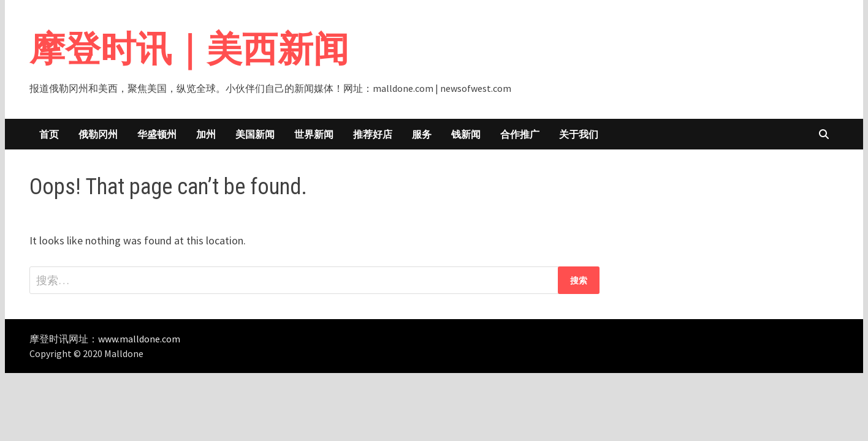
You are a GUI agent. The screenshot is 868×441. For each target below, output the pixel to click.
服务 (422, 134)
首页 (49, 134)
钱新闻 (466, 134)
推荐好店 (373, 134)
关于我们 (579, 134)
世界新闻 (314, 134)
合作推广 (520, 134)
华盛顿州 (157, 134)
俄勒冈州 (98, 134)
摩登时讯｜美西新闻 (189, 49)
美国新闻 (255, 134)
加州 (206, 134)
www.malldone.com (139, 339)
